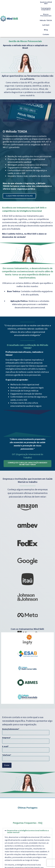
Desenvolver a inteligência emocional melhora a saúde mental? (28, 831)
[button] (28, 831)
